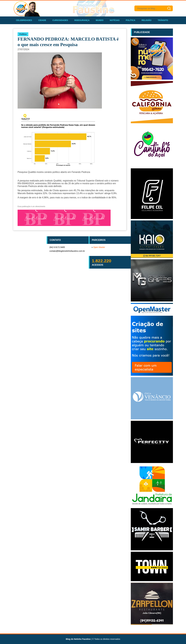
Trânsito (163, 20)
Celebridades (24, 20)
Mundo (100, 20)
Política (131, 20)
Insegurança (82, 20)
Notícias (115, 20)
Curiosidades (60, 20)
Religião (146, 20)
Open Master (99, 247)
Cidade (42, 20)
